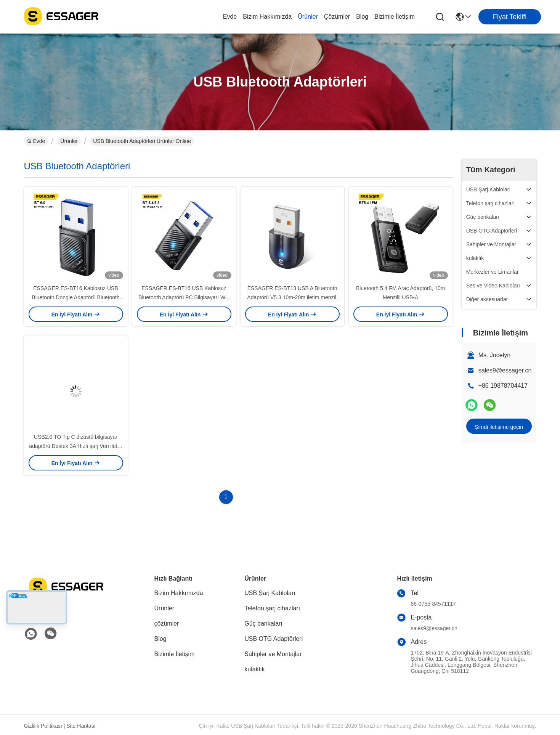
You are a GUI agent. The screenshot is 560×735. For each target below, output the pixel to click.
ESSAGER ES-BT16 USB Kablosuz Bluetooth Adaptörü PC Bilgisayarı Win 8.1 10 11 (184, 297)
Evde (230, 17)
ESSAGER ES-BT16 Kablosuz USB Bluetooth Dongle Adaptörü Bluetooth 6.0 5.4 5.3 (75, 297)
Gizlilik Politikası (43, 726)
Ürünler (308, 17)
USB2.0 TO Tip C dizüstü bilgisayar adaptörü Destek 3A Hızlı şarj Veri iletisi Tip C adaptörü (75, 446)
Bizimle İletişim (395, 17)
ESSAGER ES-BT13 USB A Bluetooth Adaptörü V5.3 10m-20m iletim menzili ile (292, 297)
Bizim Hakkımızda (267, 17)
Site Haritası (81, 726)
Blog (362, 17)
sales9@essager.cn (505, 370)
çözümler (337, 17)
